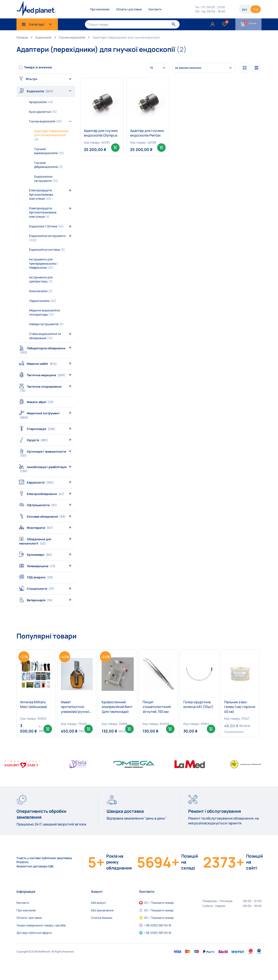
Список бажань (102, 918)
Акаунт (97, 892)
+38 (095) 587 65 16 (158, 925)
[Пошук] (174, 24)
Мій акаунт (99, 903)
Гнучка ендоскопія (72, 37)
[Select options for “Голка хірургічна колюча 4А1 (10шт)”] (211, 729)
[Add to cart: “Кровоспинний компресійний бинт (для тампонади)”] (129, 729)
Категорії (37, 24)
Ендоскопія (43, 37)
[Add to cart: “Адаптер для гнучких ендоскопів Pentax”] (161, 148)
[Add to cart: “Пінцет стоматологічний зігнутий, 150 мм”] (170, 729)
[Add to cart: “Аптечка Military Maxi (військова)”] (48, 729)
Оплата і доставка (129, 9)
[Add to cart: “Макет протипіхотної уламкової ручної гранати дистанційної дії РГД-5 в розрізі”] (89, 729)
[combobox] (158, 68)
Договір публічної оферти (34, 933)
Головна (22, 37)
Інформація (26, 892)
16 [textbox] (152, 68)
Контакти (155, 9)
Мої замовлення (102, 910)
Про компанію (100, 9)
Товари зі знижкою (38, 67)
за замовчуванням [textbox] (188, 68)
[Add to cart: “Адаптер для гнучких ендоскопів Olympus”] (115, 148)
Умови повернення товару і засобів (41, 925)
